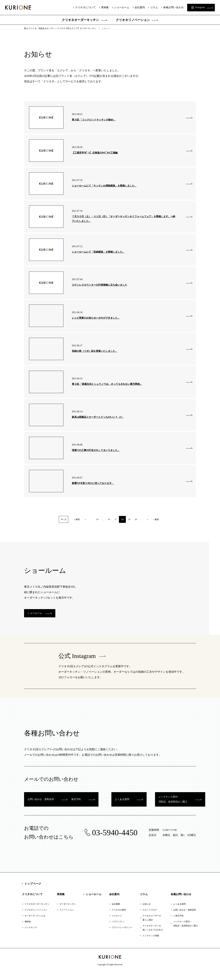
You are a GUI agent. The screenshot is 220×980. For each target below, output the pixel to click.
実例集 (102, 7)
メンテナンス (31, 935)
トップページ (33, 891)
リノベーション (67, 918)
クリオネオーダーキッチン (80, 20)
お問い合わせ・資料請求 (185, 918)
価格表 (28, 929)
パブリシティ (118, 929)
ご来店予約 (178, 923)
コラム (151, 7)
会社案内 (137, 7)
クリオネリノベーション (133, 20)
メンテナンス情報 (151, 943)
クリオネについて (82, 7)
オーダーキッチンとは (35, 923)
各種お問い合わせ (170, 7)
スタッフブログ (150, 918)
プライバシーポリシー (122, 935)
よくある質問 (179, 912)
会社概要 (116, 912)
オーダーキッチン (68, 912)
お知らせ (147, 912)
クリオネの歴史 (119, 918)
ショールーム (119, 7)
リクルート (117, 923)
